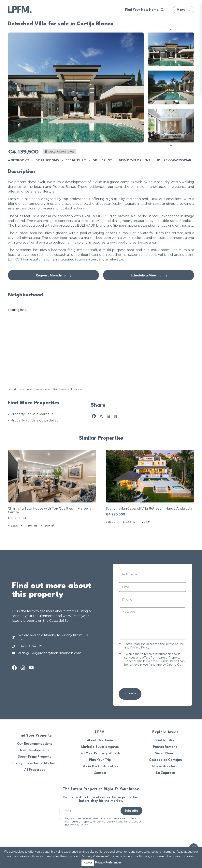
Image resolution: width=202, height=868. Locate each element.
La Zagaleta (165, 773)
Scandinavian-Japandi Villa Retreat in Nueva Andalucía (149, 508)
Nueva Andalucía (165, 766)
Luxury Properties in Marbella (35, 763)
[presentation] (149, 677)
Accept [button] (88, 863)
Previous (171, 30)
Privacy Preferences (108, 862)
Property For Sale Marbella (32, 414)
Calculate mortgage (60, 152)
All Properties (35, 770)
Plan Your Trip (100, 760)
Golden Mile (165, 740)
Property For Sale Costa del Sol (35, 420)
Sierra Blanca (165, 753)
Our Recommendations (35, 744)
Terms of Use (175, 644)
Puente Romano (165, 747)
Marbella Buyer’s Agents (100, 747)
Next (171, 145)
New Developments (35, 750)
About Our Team (100, 740)
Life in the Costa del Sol (100, 766)
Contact (100, 773)
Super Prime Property (35, 757)
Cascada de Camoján (165, 760)
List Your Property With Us (100, 753)
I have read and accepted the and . (154, 646)
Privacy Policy (140, 648)
